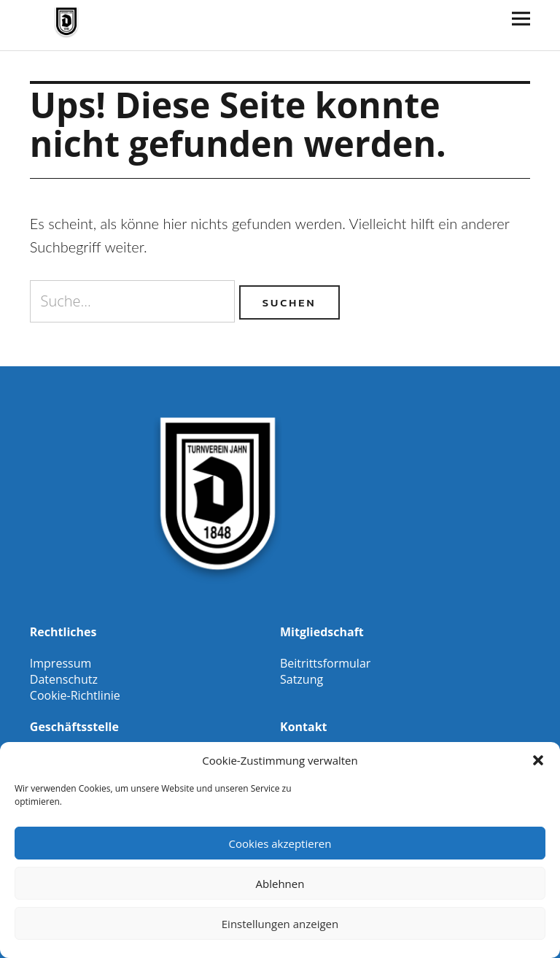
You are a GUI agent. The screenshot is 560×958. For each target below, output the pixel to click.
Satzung (302, 679)
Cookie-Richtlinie (75, 695)
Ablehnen (280, 884)
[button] (538, 760)
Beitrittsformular (325, 663)
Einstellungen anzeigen (280, 924)
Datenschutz (64, 679)
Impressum (61, 663)
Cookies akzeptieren (280, 843)
